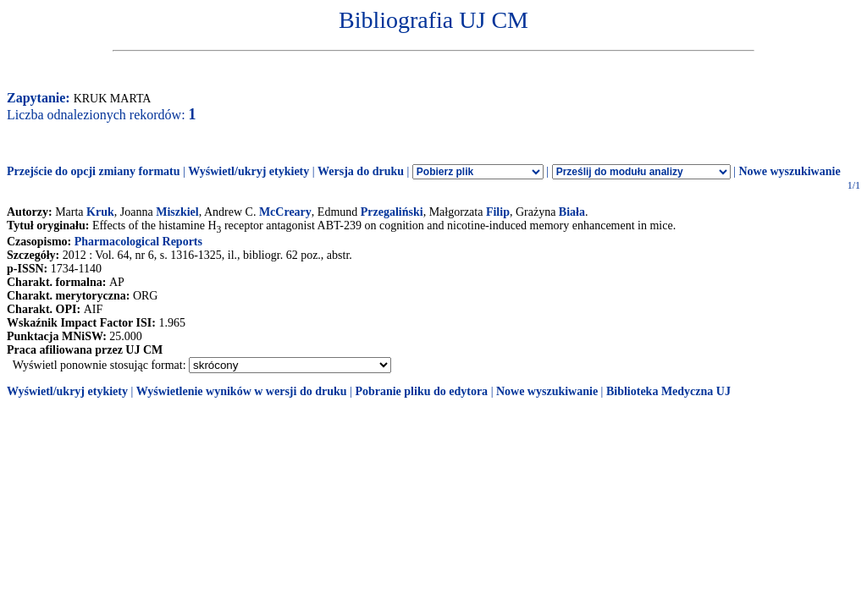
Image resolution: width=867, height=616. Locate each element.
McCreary (285, 212)
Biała (572, 212)
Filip (498, 212)
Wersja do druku (361, 171)
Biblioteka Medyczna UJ (668, 391)
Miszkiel (177, 212)
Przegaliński (392, 212)
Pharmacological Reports (138, 242)
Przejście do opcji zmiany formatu (94, 171)
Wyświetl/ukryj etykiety (249, 171)
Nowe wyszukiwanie (789, 171)
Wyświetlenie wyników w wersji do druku (242, 391)
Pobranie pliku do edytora (421, 391)
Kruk (100, 212)
